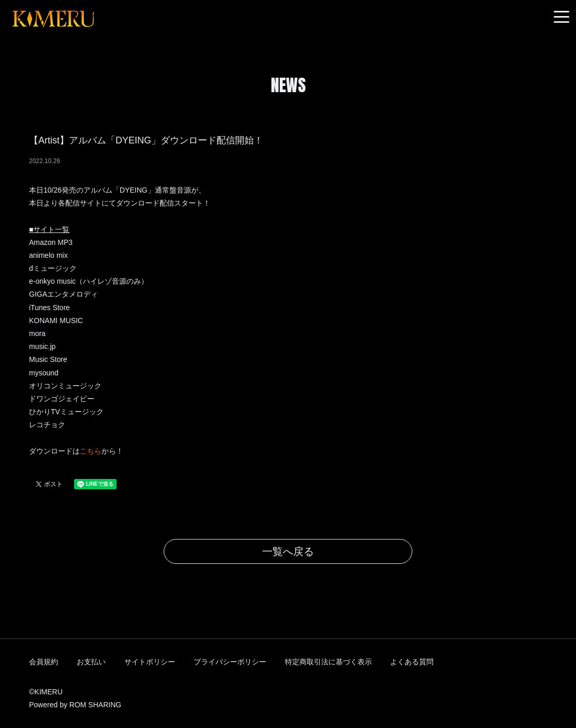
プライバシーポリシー (230, 662)
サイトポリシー (150, 662)
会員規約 (44, 662)
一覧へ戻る (288, 551)
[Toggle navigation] (561, 17)
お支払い (91, 662)
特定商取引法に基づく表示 (328, 662)
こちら (91, 451)
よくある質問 (412, 662)
